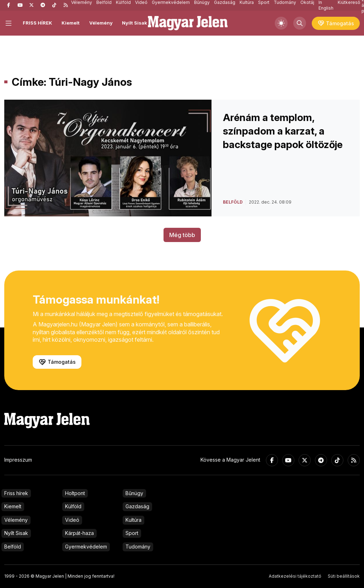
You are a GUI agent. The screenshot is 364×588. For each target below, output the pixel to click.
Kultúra (133, 520)
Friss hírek (16, 493)
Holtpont (75, 493)
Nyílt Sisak (135, 23)
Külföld (73, 506)
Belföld (13, 547)
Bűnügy (134, 493)
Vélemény (101, 23)
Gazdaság (137, 506)
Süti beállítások (344, 576)
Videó (72, 520)
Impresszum (18, 460)
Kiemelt (71, 23)
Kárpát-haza (79, 533)
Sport (132, 533)
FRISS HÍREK (38, 23)
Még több (182, 235)
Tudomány (138, 547)
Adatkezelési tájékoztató (295, 576)
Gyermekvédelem (86, 547)
